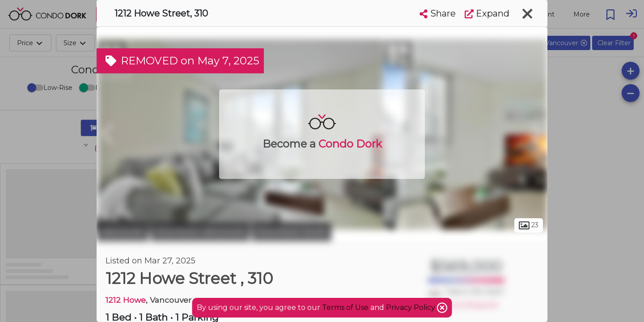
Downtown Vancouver (200, 232)
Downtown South (292, 232)
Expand (487, 13)
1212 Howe (126, 300)
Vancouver (123, 232)
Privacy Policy (411, 307)
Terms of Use (345, 307)
